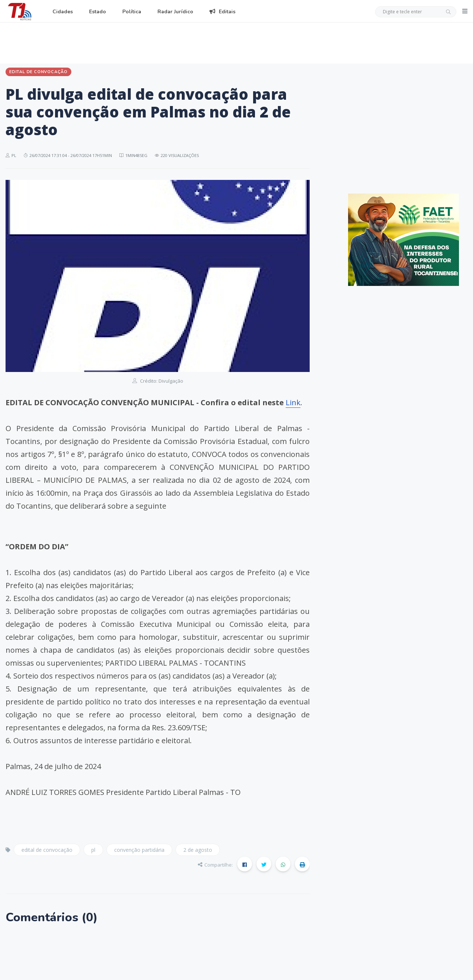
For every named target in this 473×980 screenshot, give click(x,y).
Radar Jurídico (175, 12)
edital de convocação (47, 850)
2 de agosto (198, 850)
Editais (222, 12)
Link (293, 402)
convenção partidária (139, 850)
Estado (98, 12)
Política (132, 12)
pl (93, 850)
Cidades (63, 12)
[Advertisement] (236, 42)
